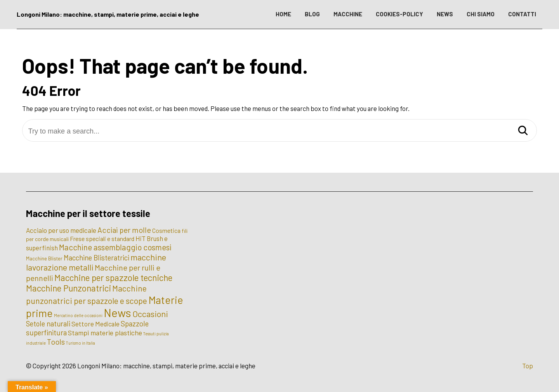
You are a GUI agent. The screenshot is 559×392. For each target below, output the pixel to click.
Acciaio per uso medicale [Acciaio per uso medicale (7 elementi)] (61, 230)
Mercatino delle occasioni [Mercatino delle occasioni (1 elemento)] (78, 315)
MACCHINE (348, 14)
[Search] (523, 131)
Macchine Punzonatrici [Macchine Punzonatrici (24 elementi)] (69, 288)
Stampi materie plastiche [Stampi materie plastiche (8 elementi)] (105, 333)
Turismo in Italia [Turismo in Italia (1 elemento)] (81, 343)
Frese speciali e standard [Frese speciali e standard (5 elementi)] (102, 238)
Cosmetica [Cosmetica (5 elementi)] (166, 230)
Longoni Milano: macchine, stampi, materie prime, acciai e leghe (108, 14)
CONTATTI (522, 14)
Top (528, 366)
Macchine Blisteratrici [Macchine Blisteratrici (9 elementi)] (96, 258)
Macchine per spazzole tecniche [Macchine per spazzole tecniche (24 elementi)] (113, 278)
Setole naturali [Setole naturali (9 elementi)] (48, 324)
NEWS (445, 14)
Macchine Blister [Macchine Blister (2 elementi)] (44, 258)
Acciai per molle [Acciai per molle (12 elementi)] (124, 230)
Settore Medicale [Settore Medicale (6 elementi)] (95, 324)
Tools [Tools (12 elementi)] (56, 342)
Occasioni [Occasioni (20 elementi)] (150, 314)
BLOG (312, 14)
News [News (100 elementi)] (117, 313)
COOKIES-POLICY (399, 14)
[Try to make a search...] (280, 131)
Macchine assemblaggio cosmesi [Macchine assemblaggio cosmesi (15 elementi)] (115, 247)
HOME (283, 14)
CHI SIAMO (481, 14)
